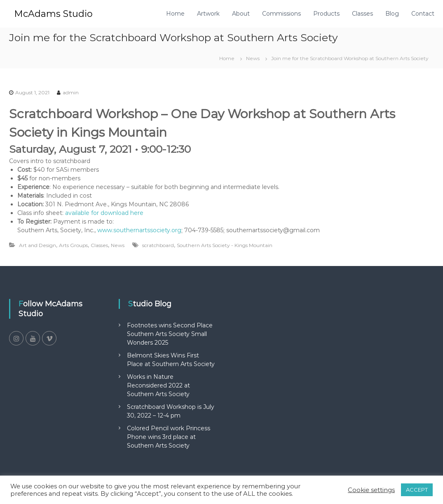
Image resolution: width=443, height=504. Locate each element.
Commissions (281, 14)
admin (71, 92)
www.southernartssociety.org (139, 230)
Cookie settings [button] (371, 490)
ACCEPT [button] (417, 490)
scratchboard (158, 245)
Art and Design (38, 245)
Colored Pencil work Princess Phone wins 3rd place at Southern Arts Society (169, 437)
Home (175, 14)
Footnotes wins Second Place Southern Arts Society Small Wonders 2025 (170, 334)
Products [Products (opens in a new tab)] (326, 14)
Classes (362, 14)
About (241, 14)
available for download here (104, 213)
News (253, 58)
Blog (392, 14)
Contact (423, 14)
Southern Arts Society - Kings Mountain (225, 245)
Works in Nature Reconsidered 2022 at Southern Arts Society (158, 385)
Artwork (208, 14)
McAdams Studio (53, 14)
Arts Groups (73, 245)
